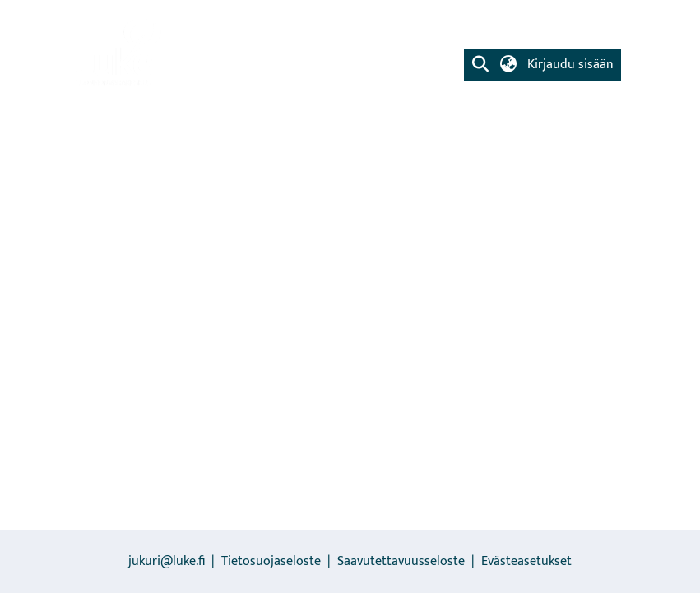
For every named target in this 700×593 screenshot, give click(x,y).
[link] (117, 53)
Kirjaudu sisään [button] (570, 65)
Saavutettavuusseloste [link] (401, 561)
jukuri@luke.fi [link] (167, 561)
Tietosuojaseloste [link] (271, 561)
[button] (481, 65)
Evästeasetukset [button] (526, 561)
